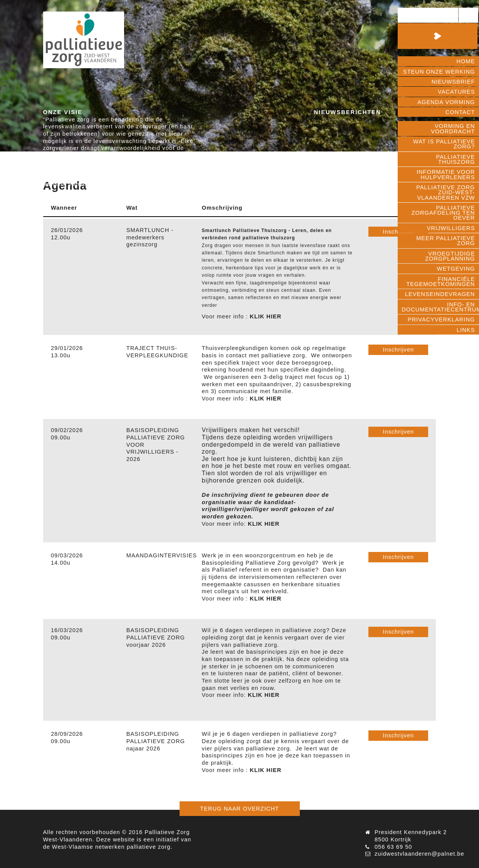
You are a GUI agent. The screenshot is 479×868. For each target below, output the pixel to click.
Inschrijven (398, 350)
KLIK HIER (266, 316)
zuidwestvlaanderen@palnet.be (419, 854)
